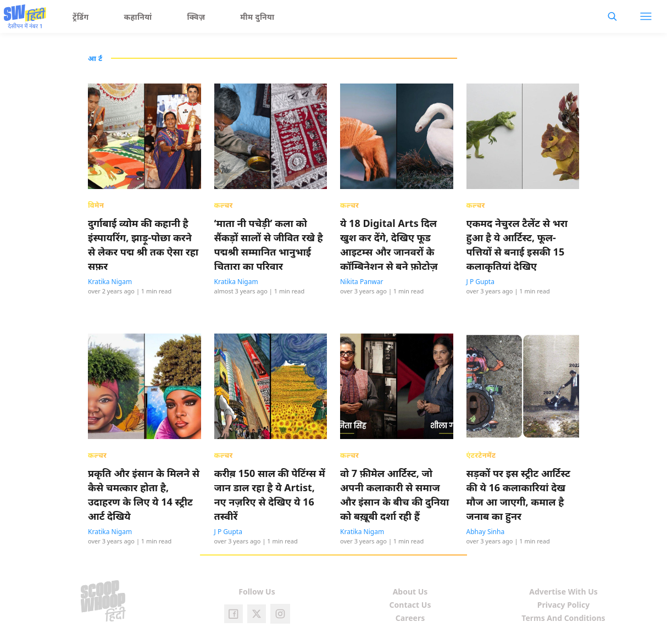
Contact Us (410, 605)
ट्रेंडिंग (81, 17)
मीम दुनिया (257, 17)
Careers (410, 618)
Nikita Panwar (362, 282)
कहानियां (138, 17)
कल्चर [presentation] (224, 205)
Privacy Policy (563, 605)
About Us (410, 592)
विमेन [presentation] (96, 205)
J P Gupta (480, 282)
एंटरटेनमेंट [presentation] (481, 455)
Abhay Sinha (486, 532)
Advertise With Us (563, 592)
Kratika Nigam (110, 282)
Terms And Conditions (563, 618)
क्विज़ (196, 17)
